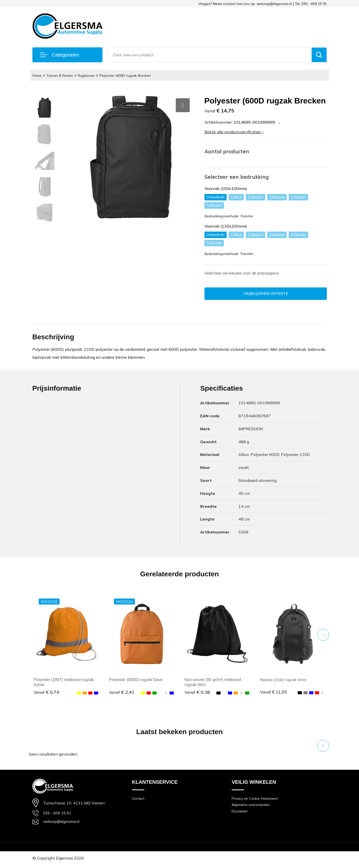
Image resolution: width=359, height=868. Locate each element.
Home (38, 75)
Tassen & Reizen (63, 75)
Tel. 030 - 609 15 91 (311, 4)
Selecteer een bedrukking (238, 177)
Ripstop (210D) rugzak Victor (286, 681)
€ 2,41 (122, 694)
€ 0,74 (46, 694)
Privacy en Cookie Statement (257, 800)
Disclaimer (241, 814)
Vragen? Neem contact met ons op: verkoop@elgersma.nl (245, 4)
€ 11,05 (274, 694)
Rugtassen (91, 75)
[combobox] (210, 55)
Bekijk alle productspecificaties (234, 132)
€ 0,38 (197, 694)
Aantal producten (228, 152)
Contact (139, 800)
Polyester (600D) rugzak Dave (136, 681)
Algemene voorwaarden (253, 807)
